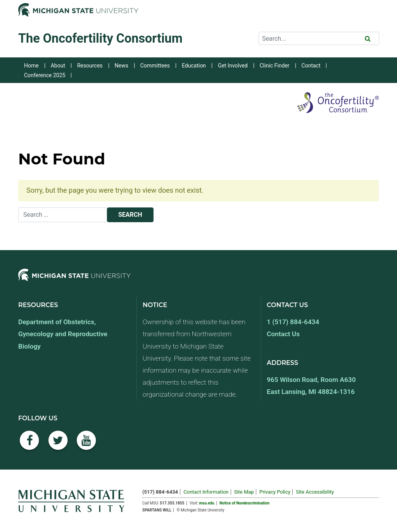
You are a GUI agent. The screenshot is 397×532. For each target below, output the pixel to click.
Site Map (244, 492)
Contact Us (283, 334)
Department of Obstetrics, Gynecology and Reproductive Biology (63, 334)
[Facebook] (29, 445)
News (122, 66)
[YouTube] (86, 445)
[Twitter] (58, 445)
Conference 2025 (45, 75)
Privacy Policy (275, 492)
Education (194, 66)
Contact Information (206, 492)
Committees (155, 66)
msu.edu (207, 503)
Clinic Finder (275, 66)
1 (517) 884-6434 (293, 322)
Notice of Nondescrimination (244, 503)
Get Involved (233, 66)
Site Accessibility (315, 492)
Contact (311, 66)
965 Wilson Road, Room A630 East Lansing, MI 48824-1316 (311, 386)
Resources (90, 66)
